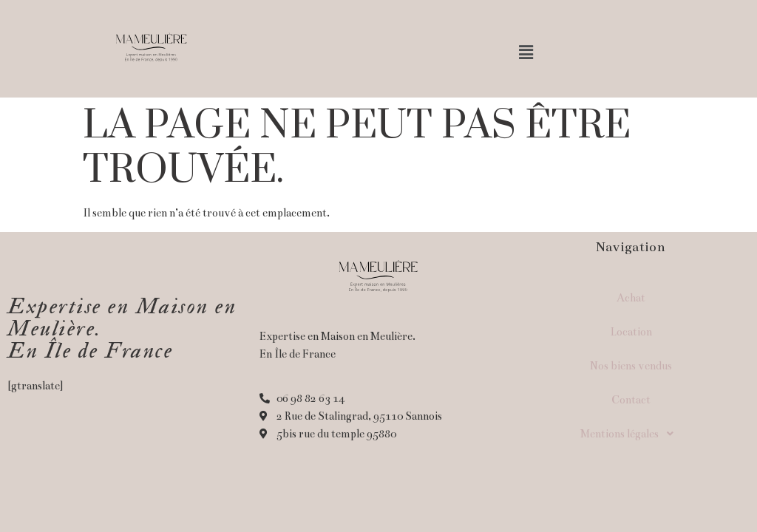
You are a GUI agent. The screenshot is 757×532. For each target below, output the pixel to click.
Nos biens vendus (631, 366)
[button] (526, 53)
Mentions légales (631, 434)
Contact (631, 400)
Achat (631, 298)
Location (631, 332)
